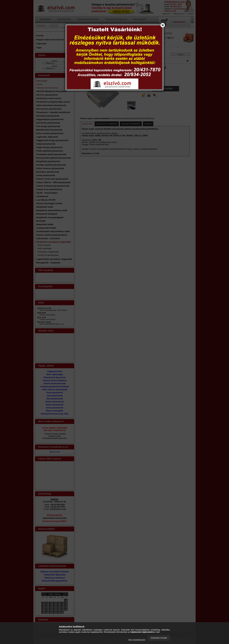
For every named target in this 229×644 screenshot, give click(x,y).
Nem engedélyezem (137, 640)
